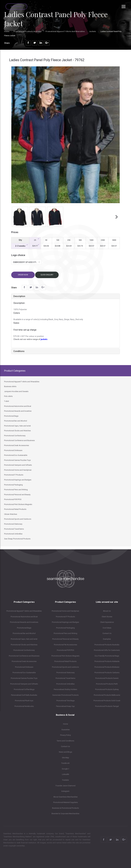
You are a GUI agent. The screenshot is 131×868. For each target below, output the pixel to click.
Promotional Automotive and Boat (24, 617)
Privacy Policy (65, 735)
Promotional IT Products (65, 617)
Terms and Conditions (65, 741)
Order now (23, 275)
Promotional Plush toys (24, 701)
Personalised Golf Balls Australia (24, 695)
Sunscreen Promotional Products (65, 695)
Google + (65, 769)
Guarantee (65, 730)
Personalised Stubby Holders (65, 689)
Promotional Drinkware (24, 667)
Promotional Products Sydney (107, 689)
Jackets (93, 31)
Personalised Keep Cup (65, 706)
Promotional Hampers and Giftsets (24, 684)
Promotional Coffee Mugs (24, 689)
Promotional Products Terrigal (107, 706)
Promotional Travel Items (65, 678)
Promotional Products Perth (107, 684)
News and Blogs (65, 752)
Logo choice (18, 255)
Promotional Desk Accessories (24, 661)
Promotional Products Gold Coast (107, 701)
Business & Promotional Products (65, 808)
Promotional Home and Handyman (65, 611)
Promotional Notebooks (24, 706)
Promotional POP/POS (65, 650)
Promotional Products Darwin (107, 678)
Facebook (65, 763)
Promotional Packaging (65, 628)
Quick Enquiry (16, 6)
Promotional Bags (24, 628)
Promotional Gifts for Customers (107, 650)
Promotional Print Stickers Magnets (65, 656)
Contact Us (107, 633)
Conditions (19, 351)
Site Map (65, 758)
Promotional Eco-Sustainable (24, 673)
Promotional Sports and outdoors (65, 667)
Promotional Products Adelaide (107, 661)
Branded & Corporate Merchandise (65, 814)
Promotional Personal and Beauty (65, 639)
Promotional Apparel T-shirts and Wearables (65, 31)
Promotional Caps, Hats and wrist (24, 639)
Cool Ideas (107, 628)
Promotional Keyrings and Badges (65, 622)
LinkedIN (65, 774)
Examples (107, 639)
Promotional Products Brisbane (107, 667)
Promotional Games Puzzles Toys (24, 678)
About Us (107, 611)
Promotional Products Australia (27, 31)
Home (7, 31)
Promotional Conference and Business (24, 656)
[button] (14, 216)
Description (19, 296)
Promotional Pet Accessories (65, 645)
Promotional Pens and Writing (65, 633)
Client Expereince (107, 622)
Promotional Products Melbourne (107, 695)
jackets (44, 339)
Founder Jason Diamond (65, 786)
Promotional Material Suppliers (65, 802)
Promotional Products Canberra (107, 673)
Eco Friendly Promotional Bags (107, 656)
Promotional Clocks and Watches (24, 645)
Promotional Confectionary (24, 650)
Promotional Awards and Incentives (24, 622)
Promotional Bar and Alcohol (24, 633)
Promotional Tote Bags (65, 701)
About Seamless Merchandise (65, 797)
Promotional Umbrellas (65, 684)
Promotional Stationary (65, 673)
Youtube (65, 780)
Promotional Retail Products (65, 661)
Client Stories (107, 617)
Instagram (65, 791)
